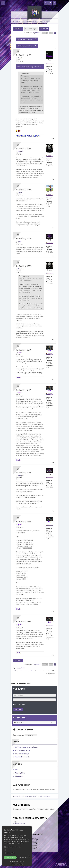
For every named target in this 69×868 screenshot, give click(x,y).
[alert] (17, 846)
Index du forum (18, 21)
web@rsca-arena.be (19, 824)
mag (19, 241)
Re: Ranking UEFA (23, 55)
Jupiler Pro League (44, 21)
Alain (19, 58)
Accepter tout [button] (10, 857)
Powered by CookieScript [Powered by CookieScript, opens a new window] (17, 864)
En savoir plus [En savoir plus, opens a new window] (20, 843)
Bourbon (21, 151)
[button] (14, 847)
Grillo (20, 353)
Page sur (37, 33)
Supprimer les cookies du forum (34, 671)
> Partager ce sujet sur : (27, 39)
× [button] (30, 828)
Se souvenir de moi (20, 704)
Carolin (20, 192)
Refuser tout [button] (24, 857)
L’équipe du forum (20, 671)
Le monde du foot (30, 21)
